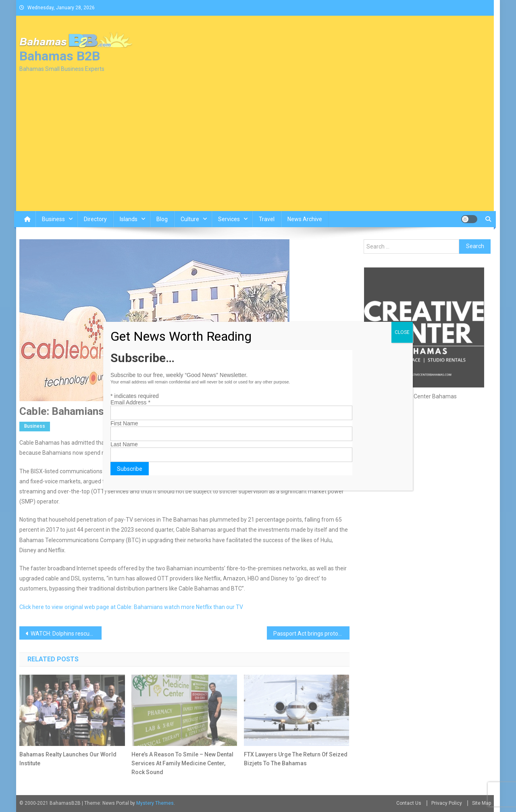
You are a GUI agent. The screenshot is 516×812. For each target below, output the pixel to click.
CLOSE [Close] (402, 332)
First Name (124, 423)
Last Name (124, 444)
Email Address (130, 402)
